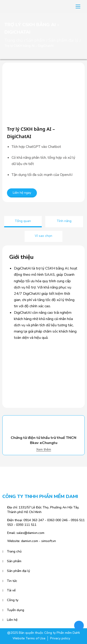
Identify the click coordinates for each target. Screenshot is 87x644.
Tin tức (12, 581)
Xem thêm (44, 450)
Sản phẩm (36, 40)
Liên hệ (12, 620)
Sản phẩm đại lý (63, 40)
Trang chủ (14, 40)
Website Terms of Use (29, 638)
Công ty (13, 600)
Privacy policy (60, 638)
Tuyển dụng (16, 610)
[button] (78, 6)
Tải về (11, 590)
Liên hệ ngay (22, 193)
